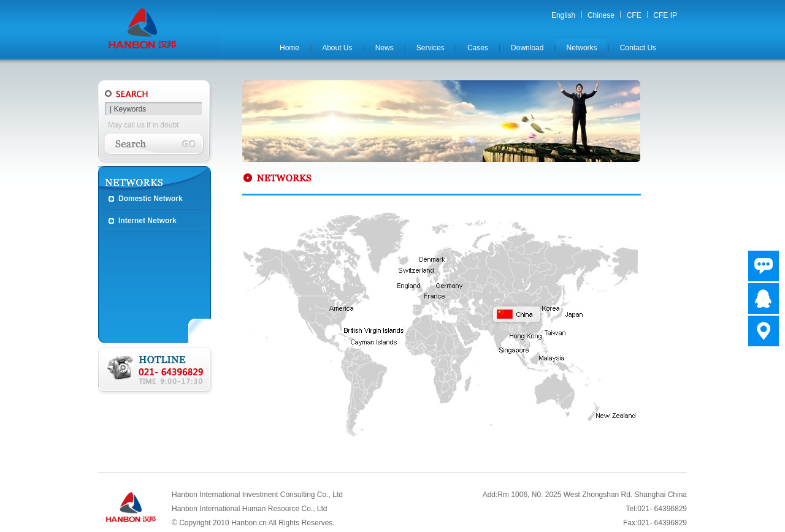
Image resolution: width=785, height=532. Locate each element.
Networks (582, 48)
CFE (634, 15)
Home (289, 48)
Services (431, 48)
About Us (337, 48)
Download (527, 48)
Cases (478, 48)
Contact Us (638, 48)
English (563, 15)
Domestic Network (151, 199)
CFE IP (665, 15)
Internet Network (147, 221)
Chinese (601, 15)
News (385, 48)
